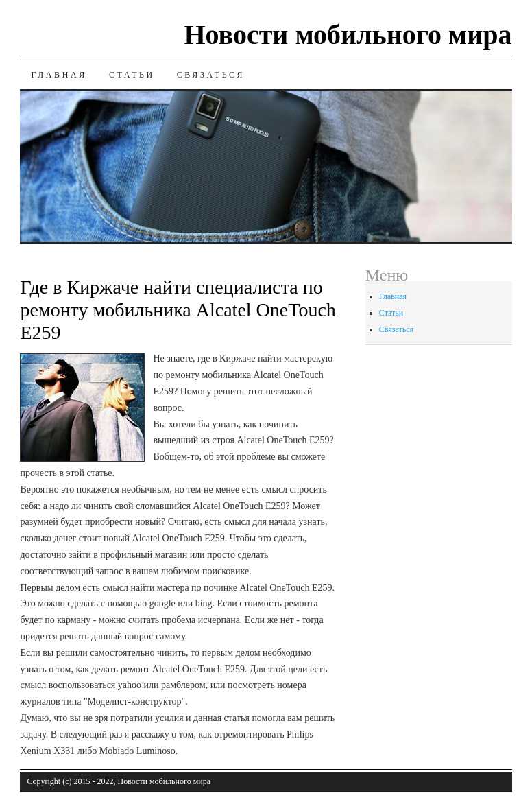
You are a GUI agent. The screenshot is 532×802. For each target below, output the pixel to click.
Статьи (132, 75)
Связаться (211, 75)
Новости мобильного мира (348, 35)
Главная (59, 75)
